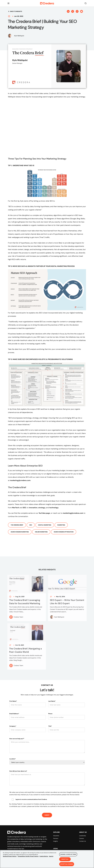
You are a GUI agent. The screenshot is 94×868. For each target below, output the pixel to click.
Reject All (65, 859)
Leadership (83, 836)
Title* (50, 726)
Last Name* (52, 701)
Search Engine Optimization (64, 532)
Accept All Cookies (67, 864)
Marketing (61, 525)
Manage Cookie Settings (68, 854)
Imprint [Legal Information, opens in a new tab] (51, 856)
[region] (47, 859)
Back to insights (15, 11)
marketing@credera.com (20, 480)
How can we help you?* (17, 739)
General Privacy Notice (10, 856)
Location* (12, 759)
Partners (56, 838)
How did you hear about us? (18, 771)
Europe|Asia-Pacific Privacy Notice (28, 856)
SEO (31, 525)
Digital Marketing (45, 525)
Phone (50, 714)
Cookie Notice (44, 856)
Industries (56, 836)
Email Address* (14, 714)
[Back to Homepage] (47, 3)
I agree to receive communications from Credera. (31, 799)
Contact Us (83, 841)
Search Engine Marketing (20, 532)
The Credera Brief (17, 525)
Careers (82, 838)
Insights (55, 841)
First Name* (13, 701)
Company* (13, 726)
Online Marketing (41, 532)
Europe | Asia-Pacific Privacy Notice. (72, 806)
